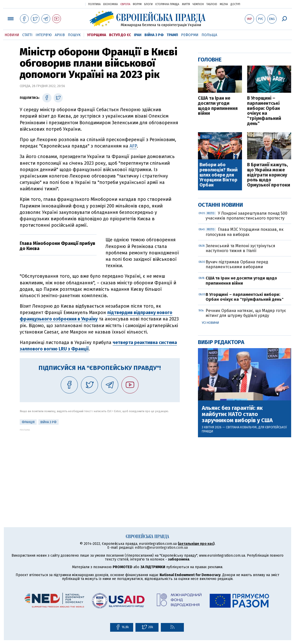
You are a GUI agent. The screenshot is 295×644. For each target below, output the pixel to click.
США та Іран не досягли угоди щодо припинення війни (218, 106)
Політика (94, 4)
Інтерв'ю (44, 35)
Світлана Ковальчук (241, 427)
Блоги (148, 4)
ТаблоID (212, 4)
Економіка (110, 4)
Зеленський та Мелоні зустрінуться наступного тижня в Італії (240, 248)
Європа (125, 4)
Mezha (224, 4)
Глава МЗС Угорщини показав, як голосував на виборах (245, 232)
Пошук (74, 35)
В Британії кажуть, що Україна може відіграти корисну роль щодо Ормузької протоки (269, 175)
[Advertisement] (100, 467)
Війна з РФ (154, 35)
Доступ (235, 4)
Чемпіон (198, 4)
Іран (138, 35)
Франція (28, 422)
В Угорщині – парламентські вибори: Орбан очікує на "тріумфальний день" (264, 111)
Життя (186, 4)
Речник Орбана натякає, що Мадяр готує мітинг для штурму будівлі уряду (246, 313)
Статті (27, 35)
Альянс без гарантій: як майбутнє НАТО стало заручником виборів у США (237, 414)
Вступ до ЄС (120, 35)
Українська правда (69, 4)
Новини (12, 35)
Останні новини (220, 205)
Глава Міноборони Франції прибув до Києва (57, 246)
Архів (60, 35)
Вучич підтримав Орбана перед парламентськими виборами (237, 264)
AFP (133, 146)
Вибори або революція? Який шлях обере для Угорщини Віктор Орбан (219, 175)
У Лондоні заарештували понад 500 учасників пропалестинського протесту (246, 216)
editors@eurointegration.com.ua (161, 548)
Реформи (190, 35)
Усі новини (210, 323)
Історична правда (167, 4)
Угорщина (97, 35)
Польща (209, 35)
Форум (137, 4)
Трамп (172, 35)
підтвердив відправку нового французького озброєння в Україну (96, 316)
